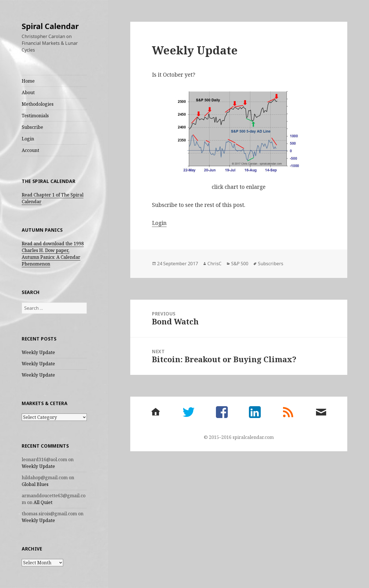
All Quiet (43, 502)
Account (30, 150)
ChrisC (215, 264)
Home (28, 81)
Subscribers (271, 264)
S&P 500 (240, 264)
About (28, 92)
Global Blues (35, 484)
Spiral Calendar (50, 26)
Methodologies (38, 104)
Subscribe (32, 127)
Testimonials (35, 116)
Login (28, 139)
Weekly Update (38, 352)
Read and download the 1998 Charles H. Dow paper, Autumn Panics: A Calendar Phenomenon (53, 254)
